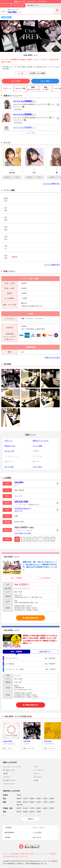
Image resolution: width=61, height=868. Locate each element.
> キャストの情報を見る (51, 184)
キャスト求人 (16, 81)
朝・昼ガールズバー (10, 780)
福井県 (39, 808)
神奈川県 (19, 805)
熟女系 (5, 774)
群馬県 (32, 802)
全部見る (31, 819)
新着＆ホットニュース (41, 441)
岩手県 (25, 799)
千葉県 (45, 802)
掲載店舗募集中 (10, 833)
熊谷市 (22, 5)
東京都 (52, 802)
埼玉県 (15, 5)
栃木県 (25, 802)
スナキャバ (7, 777)
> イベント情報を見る (52, 265)
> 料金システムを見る (52, 357)
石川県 (32, 808)
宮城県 (32, 799)
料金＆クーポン (10, 446)
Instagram (17, 539)
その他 (36, 780)
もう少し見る (31, 133)
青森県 (19, 799)
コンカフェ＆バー (9, 784)
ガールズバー (38, 777)
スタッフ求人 (45, 81)
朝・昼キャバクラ (9, 770)
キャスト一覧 (9, 451)
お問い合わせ (37, 837)
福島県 (52, 799)
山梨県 (45, 808)
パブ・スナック (39, 770)
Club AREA (12, 12)
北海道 (19, 795)
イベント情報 (37, 446)
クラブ (36, 767)
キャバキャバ (6, 5)
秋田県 (39, 799)
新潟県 (19, 808)
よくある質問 (37, 833)
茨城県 (19, 802)
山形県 (45, 799)
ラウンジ (36, 774)
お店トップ (8, 441)
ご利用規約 (8, 828)
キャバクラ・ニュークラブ (12, 767)
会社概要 (7, 837)
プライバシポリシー (39, 828)
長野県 (52, 808)
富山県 (25, 808)
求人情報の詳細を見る (31, 618)
